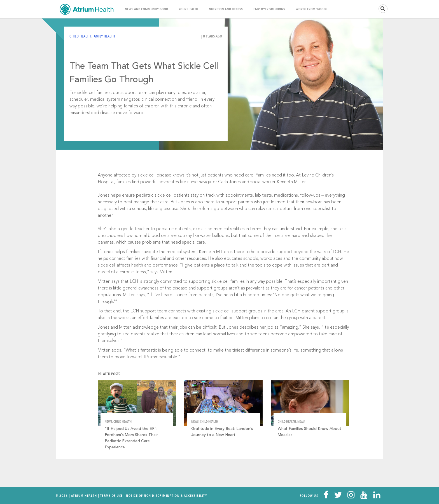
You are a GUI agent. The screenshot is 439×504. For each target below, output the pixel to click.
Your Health (188, 9)
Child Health (80, 36)
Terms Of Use (112, 496)
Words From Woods (311, 9)
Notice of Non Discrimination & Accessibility (167, 496)
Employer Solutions (269, 9)
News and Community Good (146, 9)
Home (87, 9)
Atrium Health (84, 496)
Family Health (104, 36)
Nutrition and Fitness (226, 9)
